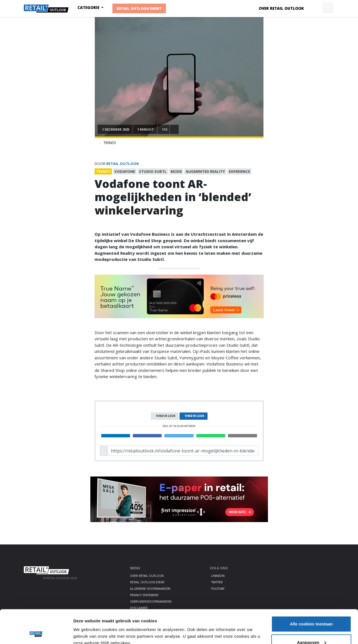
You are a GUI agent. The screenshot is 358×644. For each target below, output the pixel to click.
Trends (110, 143)
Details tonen (87, 627)
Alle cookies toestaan (311, 592)
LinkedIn (218, 576)
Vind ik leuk (166, 416)
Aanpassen (312, 611)
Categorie (89, 8)
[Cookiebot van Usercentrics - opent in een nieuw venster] (36, 633)
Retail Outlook (123, 164)
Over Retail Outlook (281, 8)
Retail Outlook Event (139, 8)
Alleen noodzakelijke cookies (311, 629)
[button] (315, 8)
